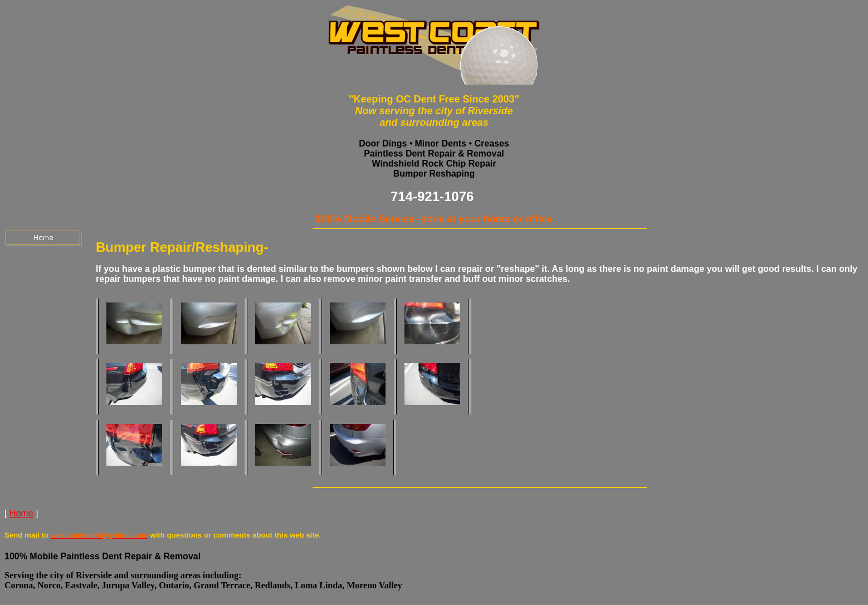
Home (21, 513)
